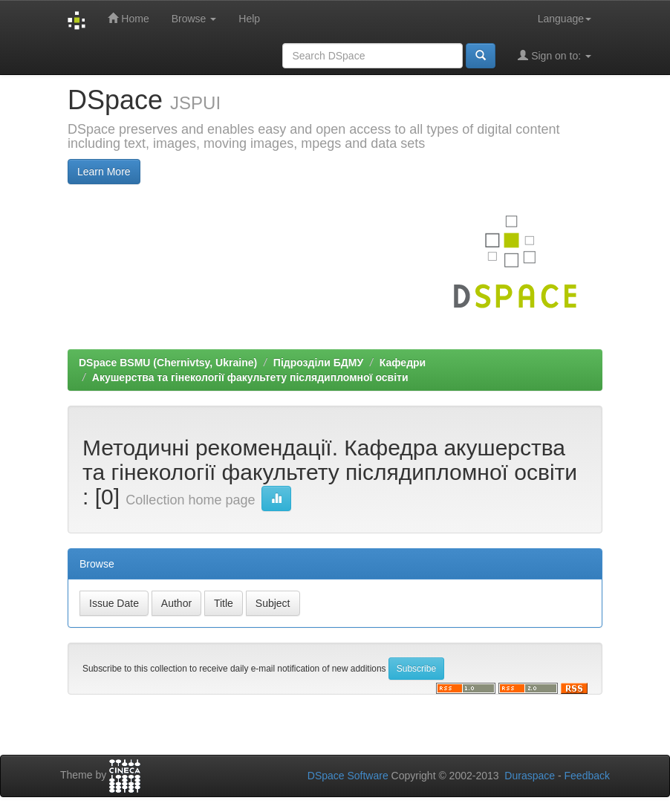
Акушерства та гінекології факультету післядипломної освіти (250, 377)
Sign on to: (554, 55)
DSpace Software (348, 776)
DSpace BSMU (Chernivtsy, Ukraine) (168, 363)
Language (565, 19)
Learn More (104, 172)
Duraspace (530, 776)
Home (128, 18)
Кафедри (403, 363)
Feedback (587, 776)
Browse (194, 19)
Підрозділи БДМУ (318, 363)
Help (249, 19)
